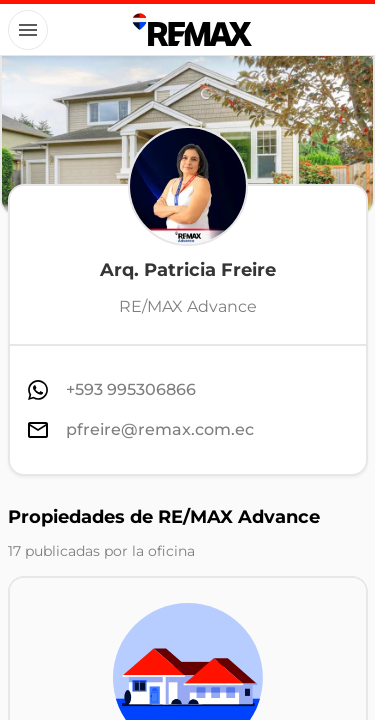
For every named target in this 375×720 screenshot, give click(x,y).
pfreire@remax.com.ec (160, 429)
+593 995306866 (131, 389)
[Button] (28, 30)
